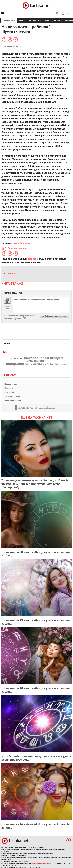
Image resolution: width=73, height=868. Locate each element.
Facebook (31, 259)
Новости (22, 20)
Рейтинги (58, 20)
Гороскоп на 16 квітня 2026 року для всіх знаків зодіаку (35, 826)
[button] (63, 13)
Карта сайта (10, 392)
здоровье (13, 273)
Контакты (9, 388)
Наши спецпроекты (13, 400)
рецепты (63, 364)
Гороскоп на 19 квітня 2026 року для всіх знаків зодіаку (35, 622)
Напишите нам (11, 384)
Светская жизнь (35, 20)
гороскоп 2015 (19, 358)
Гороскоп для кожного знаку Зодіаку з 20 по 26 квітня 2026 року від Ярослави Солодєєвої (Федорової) (35, 484)
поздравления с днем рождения (33, 364)
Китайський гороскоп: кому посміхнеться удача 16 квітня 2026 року (36, 758)
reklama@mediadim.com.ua (42, 864)
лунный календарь (36, 361)
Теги (5, 352)
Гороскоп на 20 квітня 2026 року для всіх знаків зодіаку (35, 554)
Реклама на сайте (12, 396)
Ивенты (48, 20)
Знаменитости (9, 20)
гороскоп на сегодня (46, 358)
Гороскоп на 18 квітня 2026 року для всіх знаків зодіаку (35, 690)
